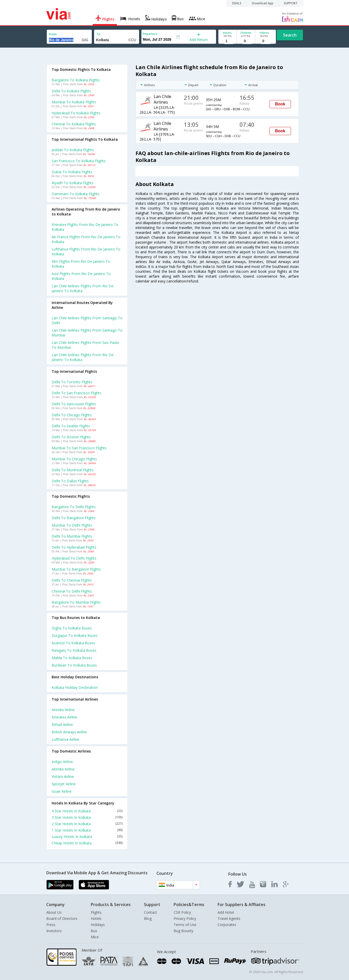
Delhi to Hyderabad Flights (74, 547)
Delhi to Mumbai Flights (72, 536)
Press (51, 925)
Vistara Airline (63, 776)
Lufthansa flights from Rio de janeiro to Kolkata (86, 252)
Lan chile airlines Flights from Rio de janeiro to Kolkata (83, 357)
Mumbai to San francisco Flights (79, 448)
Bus (94, 931)
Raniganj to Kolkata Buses (74, 650)
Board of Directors (62, 918)
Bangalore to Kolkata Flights (76, 80)
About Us (54, 912)
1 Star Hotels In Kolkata (87, 830)
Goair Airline (62, 791)
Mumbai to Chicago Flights (74, 459)
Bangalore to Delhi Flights (74, 507)
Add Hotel (226, 912)
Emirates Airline (64, 717)
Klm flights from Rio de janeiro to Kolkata (81, 264)
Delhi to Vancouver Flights (74, 404)
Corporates (227, 925)
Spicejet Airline (64, 784)
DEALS (237, 3)
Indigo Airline (62, 762)
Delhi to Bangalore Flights (74, 518)
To (98, 34)
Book (280, 104)
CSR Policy (182, 912)
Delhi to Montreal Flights (73, 470)
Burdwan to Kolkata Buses (74, 665)
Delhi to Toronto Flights (72, 382)
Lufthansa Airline (65, 739)
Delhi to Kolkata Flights (71, 91)
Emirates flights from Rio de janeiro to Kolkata (85, 227)
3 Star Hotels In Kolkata (87, 817)
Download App (263, 3)
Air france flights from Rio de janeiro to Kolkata (86, 239)
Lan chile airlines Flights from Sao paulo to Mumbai (85, 345)
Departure (150, 34)
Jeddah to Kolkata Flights (73, 150)
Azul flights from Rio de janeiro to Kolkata (81, 276)
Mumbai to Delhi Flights (72, 525)
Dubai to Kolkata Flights (72, 172)
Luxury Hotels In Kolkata (87, 837)
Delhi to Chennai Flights (72, 580)
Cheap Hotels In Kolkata (87, 843)
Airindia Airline (63, 710)
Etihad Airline (62, 725)
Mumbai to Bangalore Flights (76, 569)
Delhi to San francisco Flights (77, 393)
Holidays (98, 925)
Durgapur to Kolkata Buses (75, 635)
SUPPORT (291, 3)
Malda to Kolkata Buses (72, 658)
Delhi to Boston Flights (71, 437)
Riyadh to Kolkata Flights (73, 183)
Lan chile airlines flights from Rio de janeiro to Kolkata (83, 288)
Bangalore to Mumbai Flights (76, 602)
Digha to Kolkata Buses (72, 628)
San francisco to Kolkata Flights (79, 161)
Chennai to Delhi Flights (72, 591)
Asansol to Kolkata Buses (73, 643)
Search (290, 35)
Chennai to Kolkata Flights (74, 124)
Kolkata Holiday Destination (75, 687)
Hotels (96, 918)
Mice (95, 937)
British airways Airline (69, 732)
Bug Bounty (183, 931)
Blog (148, 918)
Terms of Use (185, 925)
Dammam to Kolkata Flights (76, 194)
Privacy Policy (185, 918)
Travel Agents (229, 918)
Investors (54, 931)
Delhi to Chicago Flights (72, 415)
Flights (96, 912)
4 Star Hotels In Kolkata (87, 811)
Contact (150, 912)
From (53, 34)
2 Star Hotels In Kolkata (87, 824)
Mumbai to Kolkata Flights (74, 102)
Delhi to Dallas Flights (70, 481)
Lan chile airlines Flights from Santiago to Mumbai (87, 333)
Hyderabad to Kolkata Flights (76, 113)
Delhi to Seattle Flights (71, 426)
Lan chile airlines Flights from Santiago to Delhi (87, 320)
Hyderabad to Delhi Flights (74, 558)
